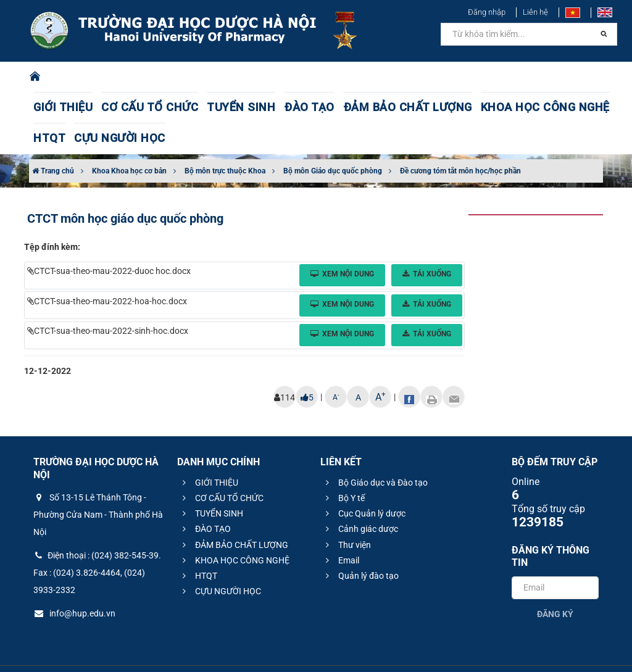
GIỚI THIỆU (57, 108)
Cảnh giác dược (360, 498)
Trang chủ (53, 140)
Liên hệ (535, 12)
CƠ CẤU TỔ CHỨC (127, 108)
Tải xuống (427, 243)
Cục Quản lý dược (364, 483)
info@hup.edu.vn (74, 583)
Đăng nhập (487, 12)
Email (341, 529)
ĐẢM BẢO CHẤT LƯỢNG (334, 108)
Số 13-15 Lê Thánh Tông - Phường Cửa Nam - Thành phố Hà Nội (98, 484)
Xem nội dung (342, 243)
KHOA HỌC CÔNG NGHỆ (443, 108)
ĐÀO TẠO (255, 108)
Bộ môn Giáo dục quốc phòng (333, 140)
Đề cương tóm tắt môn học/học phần (460, 140)
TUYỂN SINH (200, 108)
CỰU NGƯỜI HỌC (571, 108)
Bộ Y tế (343, 467)
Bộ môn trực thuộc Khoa (225, 140)
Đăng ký (555, 583)
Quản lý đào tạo (360, 545)
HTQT (514, 108)
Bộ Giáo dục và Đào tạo (375, 452)
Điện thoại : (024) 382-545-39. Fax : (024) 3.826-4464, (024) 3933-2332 (97, 542)
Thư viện (347, 514)
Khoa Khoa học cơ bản (129, 140)
